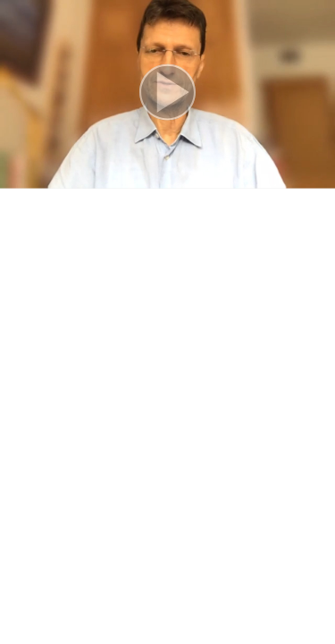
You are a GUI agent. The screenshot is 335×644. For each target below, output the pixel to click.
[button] (167, 94)
